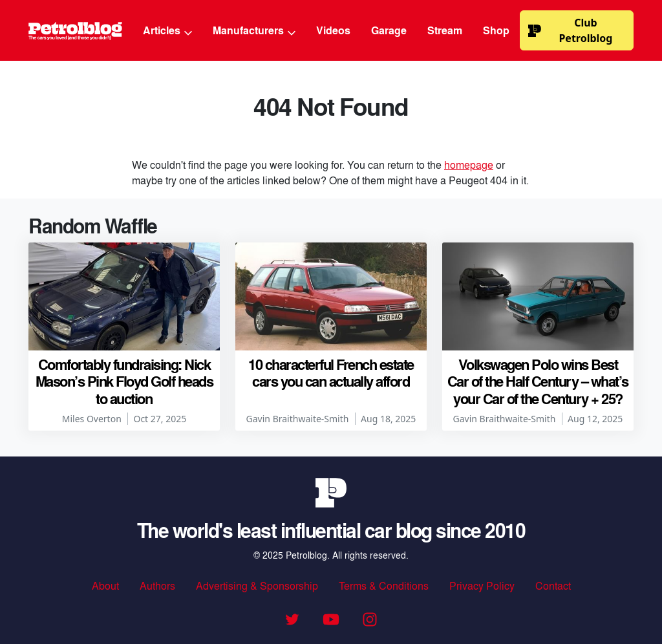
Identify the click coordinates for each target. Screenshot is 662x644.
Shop (496, 30)
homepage (469, 165)
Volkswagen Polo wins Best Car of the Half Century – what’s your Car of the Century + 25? (538, 381)
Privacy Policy (482, 585)
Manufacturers (254, 30)
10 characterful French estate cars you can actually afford (331, 372)
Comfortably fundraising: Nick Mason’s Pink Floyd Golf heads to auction (124, 381)
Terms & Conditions (384, 585)
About (105, 585)
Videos (333, 30)
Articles (167, 30)
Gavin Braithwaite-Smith (298, 419)
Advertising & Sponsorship (257, 585)
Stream (445, 30)
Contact (553, 585)
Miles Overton (92, 419)
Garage (389, 30)
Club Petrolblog (570, 30)
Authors (157, 585)
